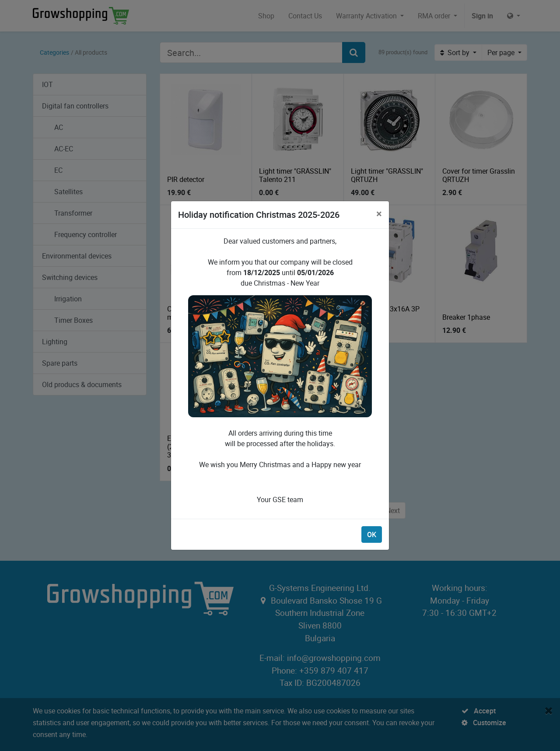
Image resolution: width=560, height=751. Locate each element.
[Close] (379, 213)
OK (372, 534)
